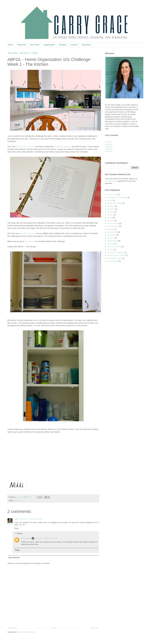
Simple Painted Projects (116, 255)
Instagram (109, 147)
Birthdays (111, 206)
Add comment (14, 558)
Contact (74, 45)
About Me (22, 45)
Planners (110, 244)
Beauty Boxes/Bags (115, 203)
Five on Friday (113, 224)
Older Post (94, 628)
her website (30, 241)
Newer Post (12, 628)
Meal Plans (111, 235)
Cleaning (110, 212)
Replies (20, 533)
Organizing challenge (63, 147)
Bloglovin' (109, 144)
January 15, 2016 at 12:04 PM (31, 519)
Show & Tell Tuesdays (115, 252)
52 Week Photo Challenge (117, 198)
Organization (49, 45)
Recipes (63, 45)
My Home (111, 238)
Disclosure (86, 45)
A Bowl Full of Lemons (25, 147)
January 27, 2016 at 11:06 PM (46, 538)
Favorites (111, 221)
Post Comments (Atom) (27, 632)
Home (10, 45)
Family (110, 218)
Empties (110, 215)
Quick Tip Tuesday (114, 247)
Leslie (17, 519)
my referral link (111, 181)
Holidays (110, 229)
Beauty (110, 200)
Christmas (111, 209)
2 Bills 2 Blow (112, 195)
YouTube (108, 142)
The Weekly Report (114, 258)
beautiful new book (28, 233)
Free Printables (113, 226)
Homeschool (112, 232)
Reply (16, 528)
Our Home (35, 45)
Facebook (109, 151)
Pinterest (108, 149)
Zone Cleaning (113, 261)
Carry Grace (26, 538)
